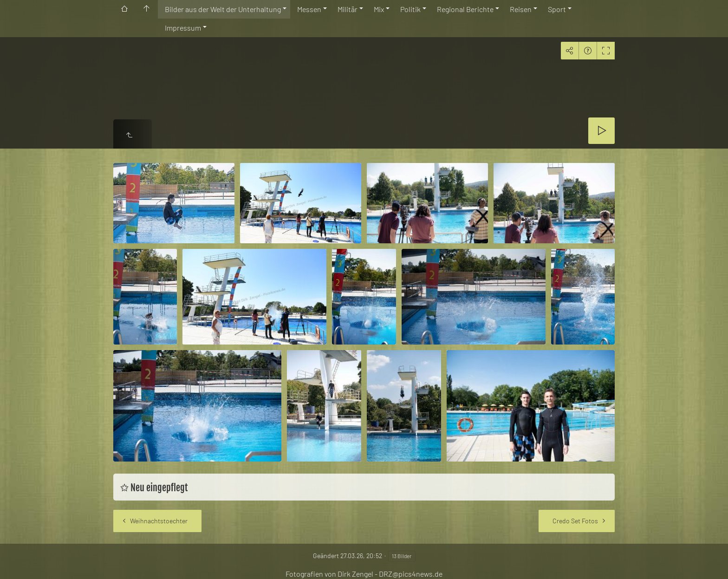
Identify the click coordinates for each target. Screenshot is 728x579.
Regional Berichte (465, 9)
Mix (379, 9)
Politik (410, 9)
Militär (348, 9)
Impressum (183, 28)
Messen (309, 9)
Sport (557, 9)
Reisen (521, 9)
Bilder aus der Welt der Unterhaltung (223, 9)
